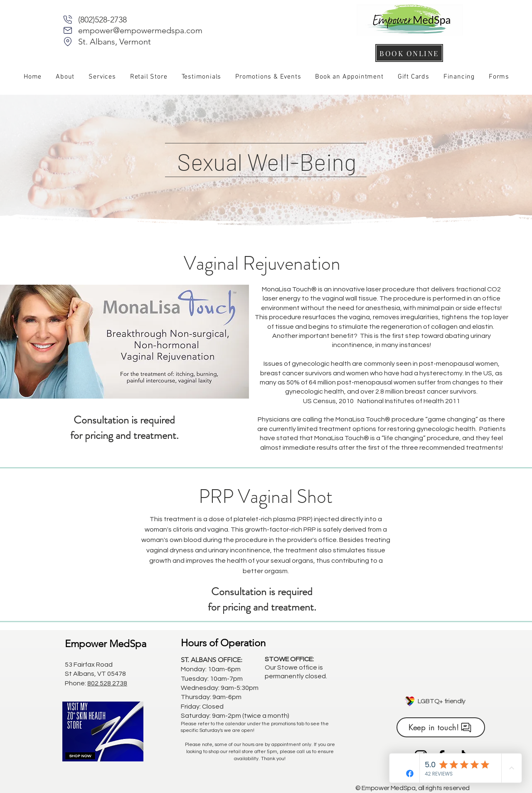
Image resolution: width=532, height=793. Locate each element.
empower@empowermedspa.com (140, 30)
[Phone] (68, 20)
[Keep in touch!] (441, 727)
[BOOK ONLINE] (409, 53)
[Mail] (68, 30)
